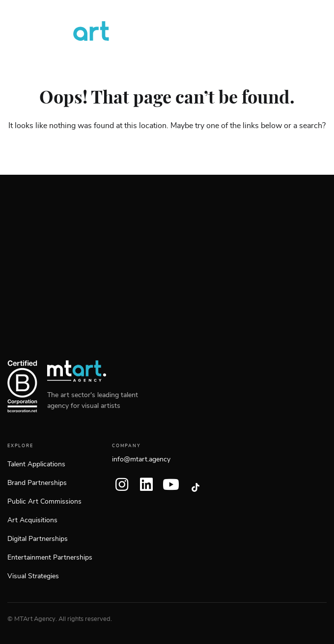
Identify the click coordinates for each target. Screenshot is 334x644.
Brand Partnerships (37, 483)
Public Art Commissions (44, 502)
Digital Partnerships (38, 539)
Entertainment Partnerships (50, 558)
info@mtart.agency (141, 459)
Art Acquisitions (32, 520)
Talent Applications (36, 464)
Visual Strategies (33, 576)
